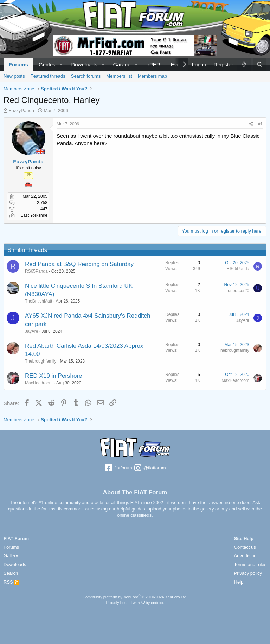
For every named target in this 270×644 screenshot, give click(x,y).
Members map (152, 76)
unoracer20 (239, 291)
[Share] (251, 124)
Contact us (245, 547)
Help (239, 582)
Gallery (11, 556)
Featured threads (48, 76)
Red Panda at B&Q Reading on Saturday (79, 264)
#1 (260, 124)
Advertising (245, 556)
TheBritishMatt (38, 301)
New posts (14, 76)
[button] (61, 64)
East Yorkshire (34, 215)
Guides (47, 64)
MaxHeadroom (39, 383)
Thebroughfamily (41, 361)
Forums (18, 64)
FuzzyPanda (21, 110)
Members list (119, 76)
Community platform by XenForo (135, 597)
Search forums (86, 76)
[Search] (260, 64)
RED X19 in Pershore (54, 376)
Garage (122, 64)
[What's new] (244, 64)
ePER (153, 64)
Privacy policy (248, 573)
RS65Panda (36, 271)
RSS (11, 582)
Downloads (84, 64)
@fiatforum (149, 468)
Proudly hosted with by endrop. (135, 603)
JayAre (31, 331)
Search (11, 573)
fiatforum (118, 468)
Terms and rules (250, 564)
